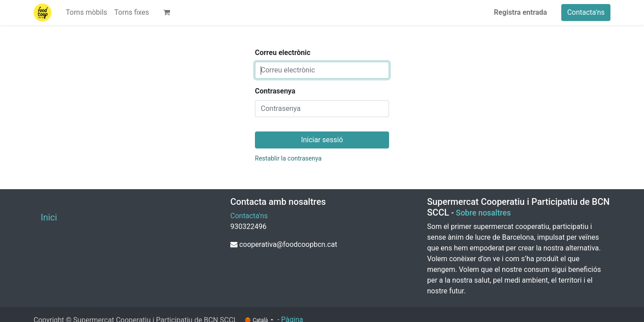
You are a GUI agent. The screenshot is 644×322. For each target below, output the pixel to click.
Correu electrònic (283, 53)
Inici (49, 217)
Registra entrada (520, 12)
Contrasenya (275, 91)
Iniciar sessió (322, 140)
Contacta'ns (586, 12)
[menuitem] (87, 13)
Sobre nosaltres (483, 213)
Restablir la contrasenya (288, 158)
